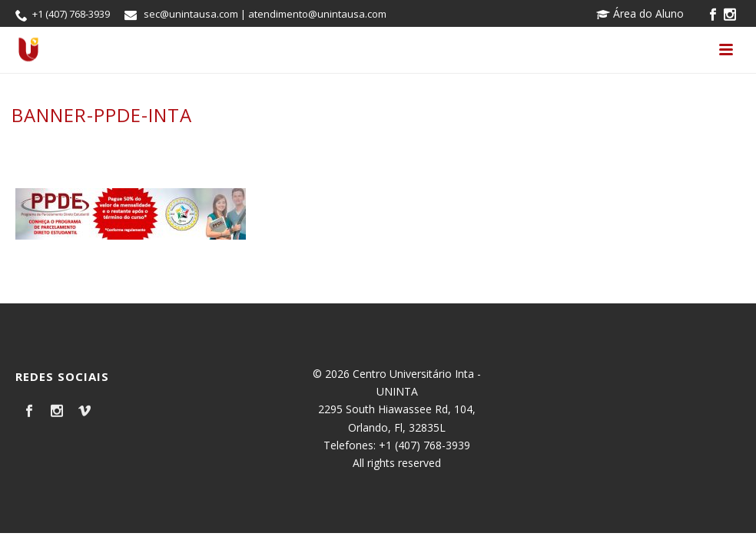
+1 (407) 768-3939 (71, 14)
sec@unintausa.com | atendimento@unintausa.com (265, 14)
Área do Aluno (640, 13)
